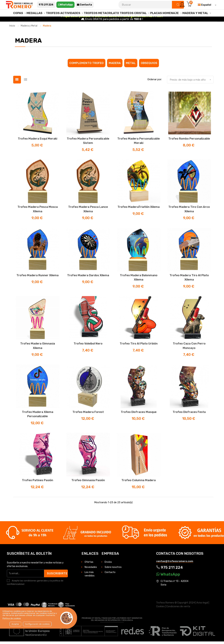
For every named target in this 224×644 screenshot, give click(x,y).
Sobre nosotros (113, 570)
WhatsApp (168, 577)
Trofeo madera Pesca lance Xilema (88, 212)
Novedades (91, 570)
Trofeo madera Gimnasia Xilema (38, 348)
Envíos (108, 564)
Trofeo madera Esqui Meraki (38, 141)
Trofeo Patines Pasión (38, 483)
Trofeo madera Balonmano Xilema (139, 280)
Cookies (160, 609)
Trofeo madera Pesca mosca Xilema (38, 212)
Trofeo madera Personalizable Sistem (88, 143)
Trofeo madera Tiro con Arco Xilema (189, 212)
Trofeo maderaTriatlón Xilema (139, 209)
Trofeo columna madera (139, 483)
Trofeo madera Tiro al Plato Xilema (189, 280)
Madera (115, 65)
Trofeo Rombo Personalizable (189, 141)
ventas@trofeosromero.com (175, 564)
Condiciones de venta (178, 609)
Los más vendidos (90, 576)
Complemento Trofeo (86, 65)
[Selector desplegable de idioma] (206, 5)
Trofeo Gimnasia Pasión (88, 483)
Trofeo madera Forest (88, 414)
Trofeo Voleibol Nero (88, 346)
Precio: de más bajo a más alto (192, 82)
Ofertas (89, 564)
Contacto (110, 575)
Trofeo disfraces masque (139, 414)
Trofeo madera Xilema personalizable (38, 417)
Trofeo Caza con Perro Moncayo (189, 348)
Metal (131, 65)
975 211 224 (170, 570)
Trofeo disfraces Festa (189, 414)
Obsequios (149, 65)
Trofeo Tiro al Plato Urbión (139, 346)
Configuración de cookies (37, 624)
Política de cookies (12, 618)
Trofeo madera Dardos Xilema (88, 278)
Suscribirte (57, 576)
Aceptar (15, 624)
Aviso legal (202, 605)
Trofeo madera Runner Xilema (38, 278)
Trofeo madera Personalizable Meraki (139, 143)
